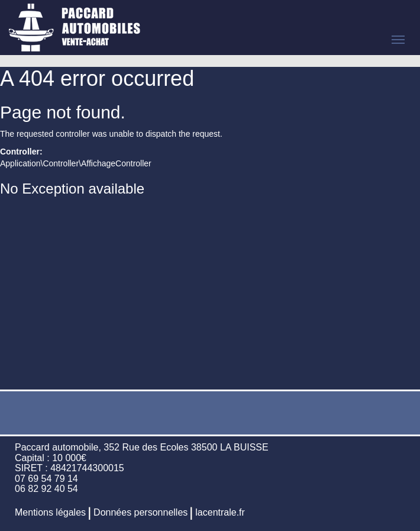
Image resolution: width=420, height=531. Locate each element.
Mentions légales (50, 512)
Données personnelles (140, 512)
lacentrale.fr (220, 512)
